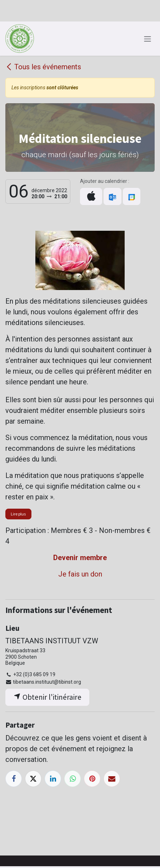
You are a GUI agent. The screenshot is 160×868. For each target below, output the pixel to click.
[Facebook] (14, 779)
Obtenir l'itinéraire (47, 697)
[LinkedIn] (53, 779)
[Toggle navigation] (147, 39)
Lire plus (18, 514)
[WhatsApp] (72, 779)
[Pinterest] (92, 779)
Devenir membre (80, 558)
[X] (33, 779)
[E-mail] (112, 779)
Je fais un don (80, 574)
